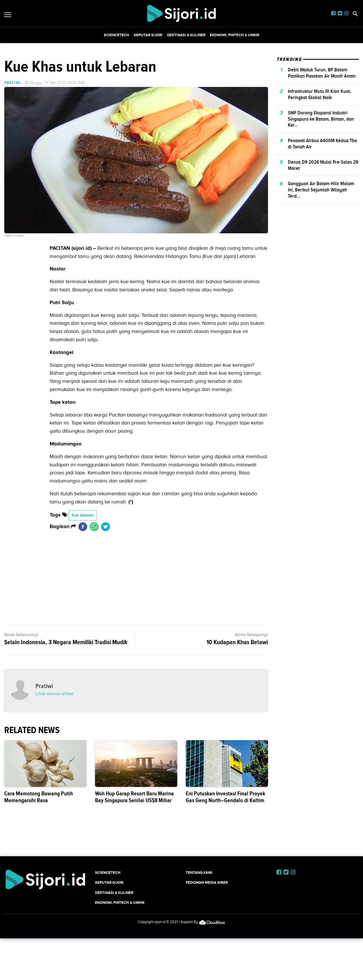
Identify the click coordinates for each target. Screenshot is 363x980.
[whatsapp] (94, 606)
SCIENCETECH (117, 35)
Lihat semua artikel (54, 773)
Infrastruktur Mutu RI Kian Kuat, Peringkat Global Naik (319, 174)
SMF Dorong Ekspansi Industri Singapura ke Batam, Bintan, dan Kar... (321, 198)
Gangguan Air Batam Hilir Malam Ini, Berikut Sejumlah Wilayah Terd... (321, 269)
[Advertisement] (181, 83)
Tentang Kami (199, 952)
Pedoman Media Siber (207, 962)
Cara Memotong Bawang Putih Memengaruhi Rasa (39, 876)
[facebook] (83, 606)
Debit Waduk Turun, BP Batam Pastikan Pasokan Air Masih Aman (322, 152)
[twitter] (105, 606)
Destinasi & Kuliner (186, 35)
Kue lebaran (83, 594)
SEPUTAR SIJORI (148, 35)
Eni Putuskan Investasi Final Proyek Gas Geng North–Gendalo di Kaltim (225, 876)
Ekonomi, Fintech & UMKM (235, 35)
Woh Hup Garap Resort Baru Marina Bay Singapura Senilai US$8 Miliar (134, 876)
